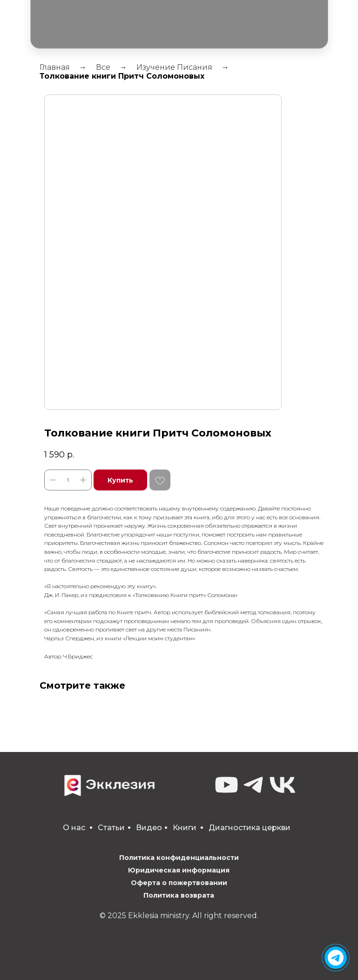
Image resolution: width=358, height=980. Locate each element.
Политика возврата (179, 895)
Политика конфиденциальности (179, 858)
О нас (74, 828)
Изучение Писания (174, 67)
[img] (336, 958)
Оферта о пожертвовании (179, 883)
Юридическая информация (179, 870)
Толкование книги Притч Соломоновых (122, 76)
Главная (55, 67)
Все (103, 67)
